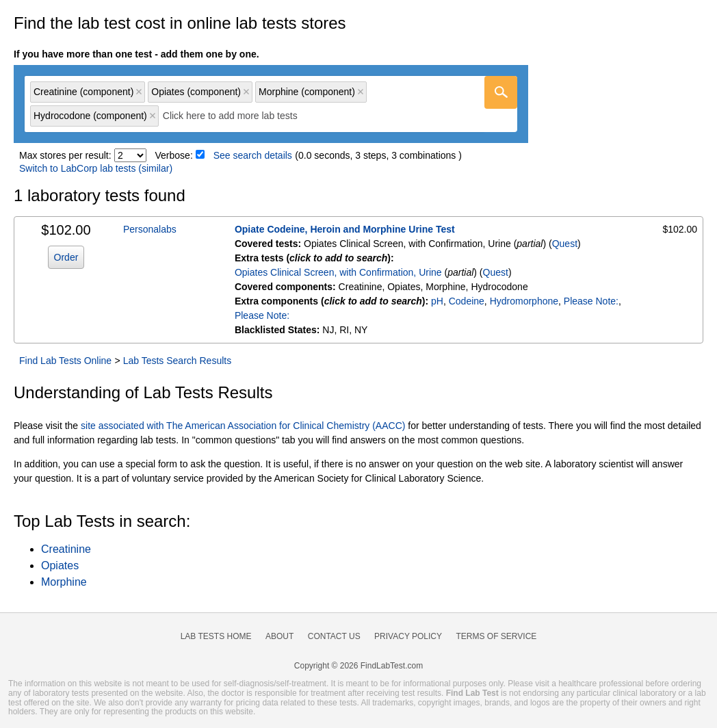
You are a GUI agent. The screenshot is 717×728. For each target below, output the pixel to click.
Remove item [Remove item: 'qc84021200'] (246, 92)
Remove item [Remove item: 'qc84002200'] (139, 92)
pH (437, 301)
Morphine (64, 582)
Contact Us (334, 636)
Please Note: (591, 301)
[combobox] (271, 104)
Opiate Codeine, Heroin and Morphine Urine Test (345, 229)
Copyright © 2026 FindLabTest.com (358, 666)
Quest (565, 244)
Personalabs (150, 229)
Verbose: (174, 155)
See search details (253, 155)
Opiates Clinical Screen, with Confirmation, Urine (338, 272)
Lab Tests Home (216, 636)
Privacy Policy (408, 636)
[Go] (501, 92)
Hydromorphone (524, 301)
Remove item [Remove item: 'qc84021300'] (361, 92)
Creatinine (66, 549)
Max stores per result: (65, 155)
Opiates (60, 565)
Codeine (467, 301)
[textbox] (240, 116)
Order (66, 257)
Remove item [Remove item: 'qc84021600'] (153, 116)
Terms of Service (497, 636)
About (279, 636)
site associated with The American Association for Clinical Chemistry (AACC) (243, 426)
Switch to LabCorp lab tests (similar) (96, 168)
